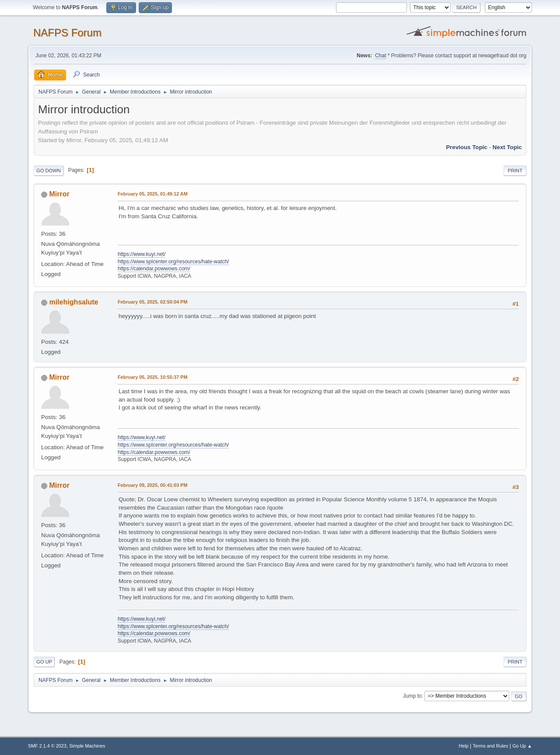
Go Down (49, 171)
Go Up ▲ (522, 746)
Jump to (412, 696)
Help (464, 746)
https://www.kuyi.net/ (142, 254)
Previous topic (467, 147)
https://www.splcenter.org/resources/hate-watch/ (173, 262)
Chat (380, 56)
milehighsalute (73, 302)
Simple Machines (87, 746)
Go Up (44, 662)
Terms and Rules (491, 746)
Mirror (59, 194)
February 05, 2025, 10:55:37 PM (152, 377)
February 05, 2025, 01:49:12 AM (153, 194)
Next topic (507, 147)
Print (515, 171)
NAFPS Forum (67, 33)
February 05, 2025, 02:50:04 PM (152, 302)
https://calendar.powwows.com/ (154, 269)
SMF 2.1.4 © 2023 (47, 746)
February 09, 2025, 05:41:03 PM (152, 485)
